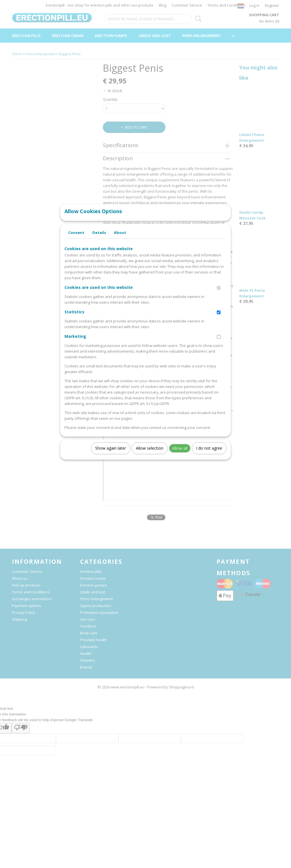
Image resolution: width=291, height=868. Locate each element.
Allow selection (150, 454)
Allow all (180, 454)
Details (99, 238)
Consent (76, 238)
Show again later (111, 454)
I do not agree (209, 454)
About (120, 238)
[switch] (219, 294)
